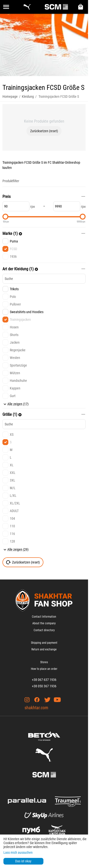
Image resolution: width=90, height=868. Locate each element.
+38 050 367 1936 (44, 686)
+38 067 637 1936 (44, 680)
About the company (44, 623)
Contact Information (44, 617)
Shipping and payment (44, 643)
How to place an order (44, 669)
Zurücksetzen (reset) (44, 131)
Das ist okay (23, 861)
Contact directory (44, 630)
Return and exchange (44, 649)
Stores (44, 662)
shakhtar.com (36, 708)
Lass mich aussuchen (18, 852)
